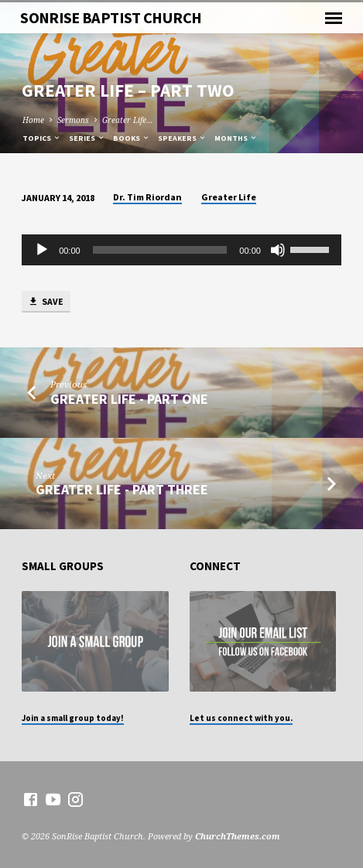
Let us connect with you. (241, 718)
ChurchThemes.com (238, 836)
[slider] (160, 250)
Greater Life (229, 197)
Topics (42, 138)
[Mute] (278, 250)
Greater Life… (128, 120)
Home (33, 120)
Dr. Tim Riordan (147, 197)
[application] (181, 250)
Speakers (182, 138)
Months (236, 138)
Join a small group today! (73, 718)
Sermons (73, 120)
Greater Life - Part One (129, 399)
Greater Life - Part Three (122, 489)
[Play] (42, 250)
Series (87, 138)
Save (46, 302)
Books (132, 138)
